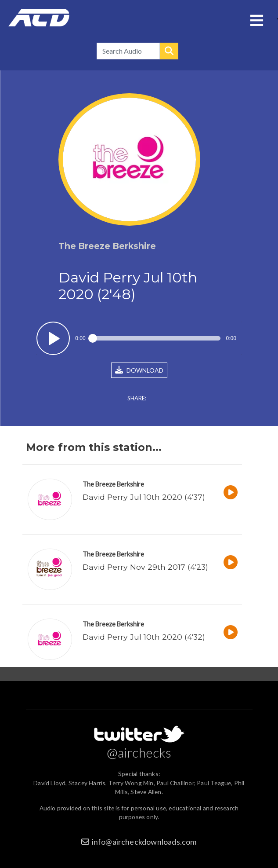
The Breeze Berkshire (113, 484)
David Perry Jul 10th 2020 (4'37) (144, 497)
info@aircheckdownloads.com (144, 842)
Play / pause (53, 339)
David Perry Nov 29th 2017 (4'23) (145, 567)
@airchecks (139, 752)
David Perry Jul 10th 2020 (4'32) (144, 637)
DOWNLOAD (139, 370)
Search (169, 51)
